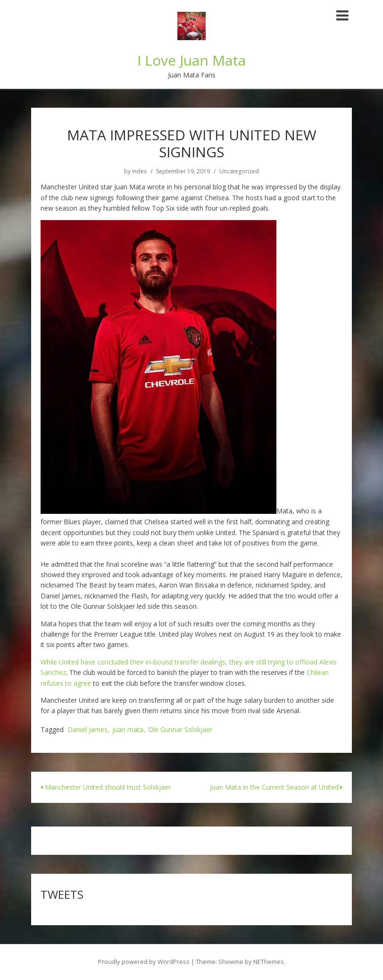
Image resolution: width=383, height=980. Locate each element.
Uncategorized (239, 171)
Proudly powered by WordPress (144, 962)
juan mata (128, 730)
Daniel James (87, 730)
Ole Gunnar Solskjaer (180, 730)
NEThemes (269, 962)
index (139, 171)
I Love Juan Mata (191, 60)
